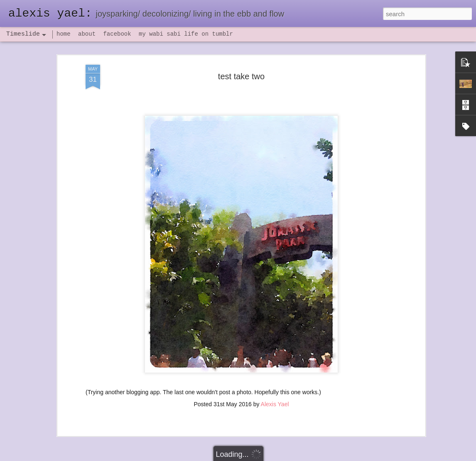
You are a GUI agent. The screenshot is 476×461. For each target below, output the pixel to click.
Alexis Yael (275, 400)
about (87, 34)
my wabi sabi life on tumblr (186, 34)
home (64, 34)
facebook (117, 34)
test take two (241, 72)
